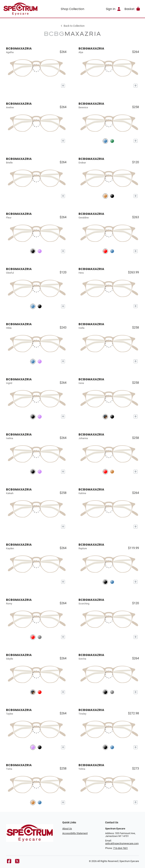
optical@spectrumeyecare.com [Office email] (122, 843)
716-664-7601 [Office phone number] (120, 848)
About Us (67, 829)
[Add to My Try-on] (63, 86)
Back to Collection (72, 26)
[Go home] (20, 9)
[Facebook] (9, 862)
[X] (17, 862)
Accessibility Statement (75, 833)
